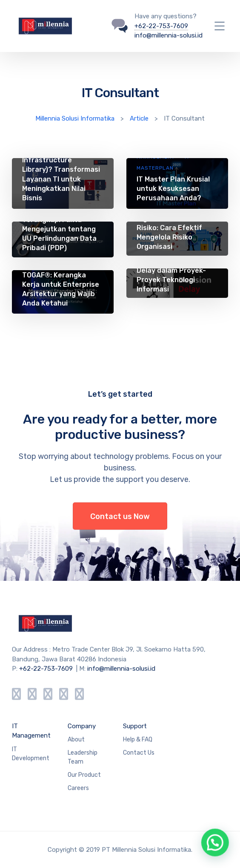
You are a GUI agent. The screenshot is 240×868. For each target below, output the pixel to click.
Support (135, 726)
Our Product (84, 775)
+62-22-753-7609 (161, 26)
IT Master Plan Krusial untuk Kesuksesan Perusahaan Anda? (173, 189)
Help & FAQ (138, 740)
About (76, 740)
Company (82, 726)
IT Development (31, 754)
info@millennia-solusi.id (169, 35)
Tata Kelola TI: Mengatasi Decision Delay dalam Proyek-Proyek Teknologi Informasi (171, 271)
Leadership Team (83, 757)
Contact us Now (120, 516)
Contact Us (139, 753)
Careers (78, 788)
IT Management (31, 731)
